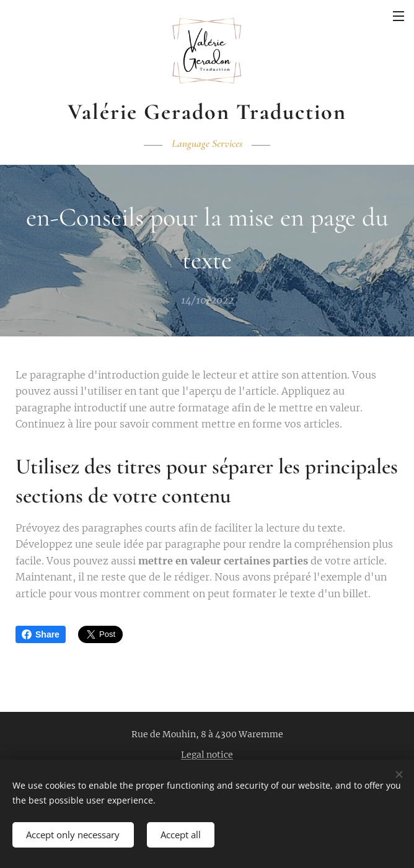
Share (41, 634)
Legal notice (207, 755)
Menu (399, 16)
